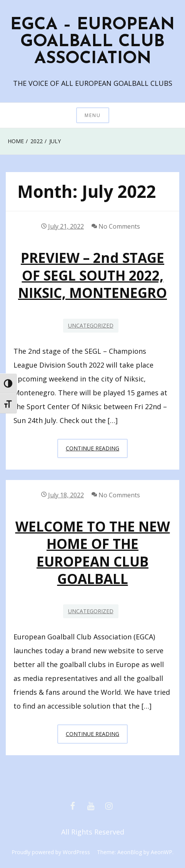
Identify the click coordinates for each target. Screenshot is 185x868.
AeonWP (162, 852)
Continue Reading (97, 450)
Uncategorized (91, 325)
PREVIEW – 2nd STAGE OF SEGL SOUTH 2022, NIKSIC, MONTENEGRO (92, 275)
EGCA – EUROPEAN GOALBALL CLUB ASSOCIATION (92, 42)
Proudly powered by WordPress (51, 852)
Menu (93, 115)
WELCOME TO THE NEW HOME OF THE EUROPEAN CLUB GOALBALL (93, 553)
